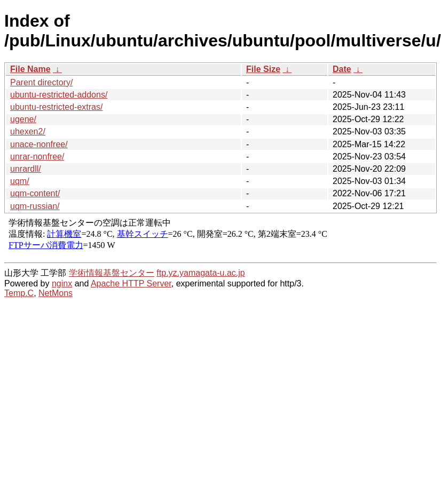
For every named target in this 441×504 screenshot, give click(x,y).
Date (342, 69)
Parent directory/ (41, 82)
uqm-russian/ (35, 206)
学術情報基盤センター (112, 273)
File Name (30, 69)
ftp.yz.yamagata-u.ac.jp (200, 273)
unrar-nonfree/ (37, 157)
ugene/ (23, 119)
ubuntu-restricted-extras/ (56, 107)
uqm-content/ (35, 193)
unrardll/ (26, 169)
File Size (263, 69)
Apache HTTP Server (131, 283)
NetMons (56, 293)
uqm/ (20, 181)
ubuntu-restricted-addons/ (59, 95)
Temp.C (19, 293)
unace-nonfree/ (39, 144)
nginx (62, 283)
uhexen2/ (28, 131)
